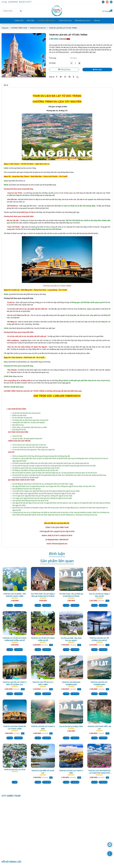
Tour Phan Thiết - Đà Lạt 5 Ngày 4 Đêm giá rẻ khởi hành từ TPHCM (43, 595)
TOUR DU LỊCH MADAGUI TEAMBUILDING (71, 683)
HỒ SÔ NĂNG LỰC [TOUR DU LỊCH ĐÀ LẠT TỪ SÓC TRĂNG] (11, 862)
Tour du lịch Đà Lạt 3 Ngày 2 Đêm (71, 726)
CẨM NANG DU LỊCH (83, 21)
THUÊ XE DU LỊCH (65, 21)
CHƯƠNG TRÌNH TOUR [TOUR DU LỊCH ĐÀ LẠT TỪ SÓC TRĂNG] (19, 28)
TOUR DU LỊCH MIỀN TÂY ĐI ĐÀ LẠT (43, 772)
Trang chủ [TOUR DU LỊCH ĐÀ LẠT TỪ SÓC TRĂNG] (5, 28)
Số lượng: (53, 63)
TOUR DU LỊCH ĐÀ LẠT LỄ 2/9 (15, 770)
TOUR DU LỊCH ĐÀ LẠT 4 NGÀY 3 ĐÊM (43, 728)
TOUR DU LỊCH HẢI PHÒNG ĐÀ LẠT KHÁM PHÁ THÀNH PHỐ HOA (99, 772)
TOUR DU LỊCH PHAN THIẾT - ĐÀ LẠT (99, 728)
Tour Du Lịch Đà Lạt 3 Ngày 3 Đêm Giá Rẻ (99, 595)
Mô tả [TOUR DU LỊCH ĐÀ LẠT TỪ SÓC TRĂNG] (6, 85)
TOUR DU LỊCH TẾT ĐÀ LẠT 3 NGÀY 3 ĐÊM (43, 683)
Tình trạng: (53, 58)
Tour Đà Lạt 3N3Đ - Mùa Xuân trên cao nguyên (71, 639)
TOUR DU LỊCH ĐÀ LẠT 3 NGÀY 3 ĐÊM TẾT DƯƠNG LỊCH (15, 683)
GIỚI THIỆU (30, 21)
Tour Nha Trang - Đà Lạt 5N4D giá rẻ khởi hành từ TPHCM (71, 595)
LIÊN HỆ (97, 21)
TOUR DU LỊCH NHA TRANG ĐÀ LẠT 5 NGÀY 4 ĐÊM (15, 728)
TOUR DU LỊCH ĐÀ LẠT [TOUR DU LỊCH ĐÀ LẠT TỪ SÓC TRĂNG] (38, 28)
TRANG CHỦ (19, 21)
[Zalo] (79, 77)
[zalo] (112, 2)
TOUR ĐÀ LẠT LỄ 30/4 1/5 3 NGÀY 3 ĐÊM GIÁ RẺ (43, 639)
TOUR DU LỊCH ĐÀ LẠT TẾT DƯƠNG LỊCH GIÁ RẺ (99, 639)
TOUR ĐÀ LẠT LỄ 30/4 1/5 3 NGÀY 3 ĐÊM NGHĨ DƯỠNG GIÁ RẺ (15, 639)
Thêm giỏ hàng (64, 69)
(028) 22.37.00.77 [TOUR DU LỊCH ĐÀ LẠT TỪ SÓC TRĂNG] (25, 2)
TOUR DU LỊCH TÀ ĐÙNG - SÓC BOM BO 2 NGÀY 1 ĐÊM (15, 595)
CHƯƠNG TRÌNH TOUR (46, 21)
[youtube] (108, 2)
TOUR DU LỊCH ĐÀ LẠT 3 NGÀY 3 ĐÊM (71, 772)
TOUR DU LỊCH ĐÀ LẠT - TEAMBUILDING (99, 683)
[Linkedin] (65, 77)
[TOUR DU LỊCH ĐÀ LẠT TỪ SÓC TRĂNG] (57, 11)
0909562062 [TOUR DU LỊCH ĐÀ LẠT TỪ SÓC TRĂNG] (13, 2)
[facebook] (104, 2)
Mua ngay (97, 69)
